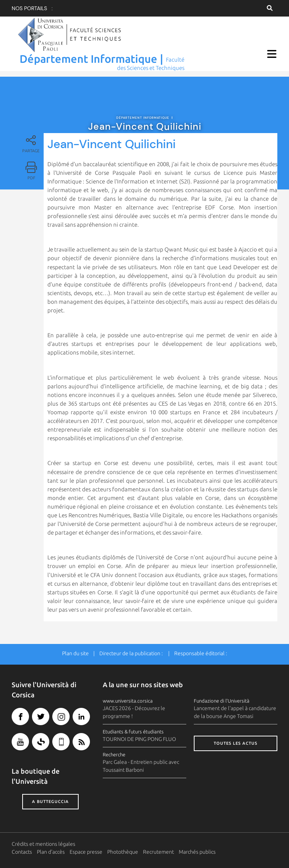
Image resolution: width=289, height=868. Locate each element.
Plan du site (75, 650)
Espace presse (86, 849)
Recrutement (158, 849)
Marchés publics (197, 849)
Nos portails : (32, 8)
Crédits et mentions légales (43, 841)
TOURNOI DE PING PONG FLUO (139, 736)
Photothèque (123, 849)
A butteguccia (50, 799)
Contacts (22, 849)
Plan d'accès (51, 849)
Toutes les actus (236, 741)
